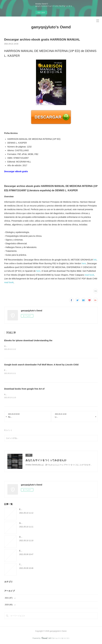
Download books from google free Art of (24, 389)
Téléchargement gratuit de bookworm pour (36, 565)
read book (89, 275)
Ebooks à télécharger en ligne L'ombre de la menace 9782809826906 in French (51, 551)
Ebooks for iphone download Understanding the (28, 340)
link (95, 260)
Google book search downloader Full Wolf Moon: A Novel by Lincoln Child (41, 365)
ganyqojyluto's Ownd (51, 27)
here (84, 263)
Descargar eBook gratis (16, 171)
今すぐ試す (41, 13)
